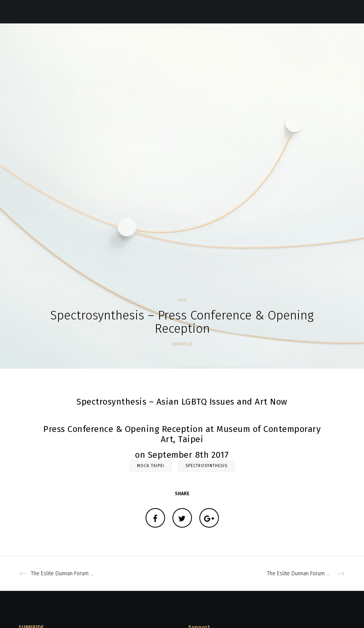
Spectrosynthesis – (115, 402)
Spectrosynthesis (206, 466)
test (182, 300)
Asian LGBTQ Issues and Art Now (222, 402)
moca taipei (151, 466)
